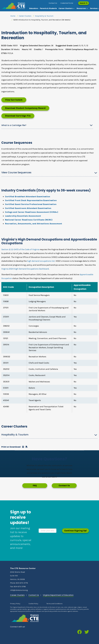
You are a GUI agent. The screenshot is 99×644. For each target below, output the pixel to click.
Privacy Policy (15, 604)
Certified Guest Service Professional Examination (31, 204)
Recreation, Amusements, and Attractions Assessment (33, 224)
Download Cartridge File (18, 116)
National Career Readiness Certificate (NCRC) (29, 220)
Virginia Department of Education (58, 595)
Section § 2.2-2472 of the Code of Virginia (20, 249)
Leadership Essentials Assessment (23, 216)
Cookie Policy (33, 604)
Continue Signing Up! (75, 531)
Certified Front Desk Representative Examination (31, 200)
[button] (67, 8)
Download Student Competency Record (25, 108)
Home (13, 16)
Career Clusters (25, 16)
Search (84, 3)
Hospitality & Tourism (44, 16)
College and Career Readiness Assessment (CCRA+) (32, 212)
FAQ (35, 486)
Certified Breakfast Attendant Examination (28, 197)
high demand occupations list (41, 261)
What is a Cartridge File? (14, 125)
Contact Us (53, 3)
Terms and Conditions (54, 604)
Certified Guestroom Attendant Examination (28, 208)
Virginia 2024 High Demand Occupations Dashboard (25, 269)
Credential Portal (67, 3)
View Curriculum (14, 100)
